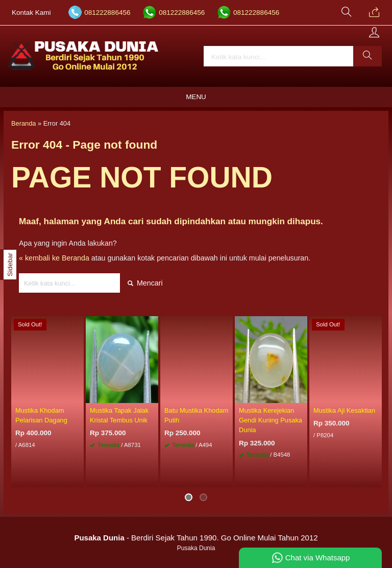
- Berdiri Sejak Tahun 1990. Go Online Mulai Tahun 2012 (196, 538)
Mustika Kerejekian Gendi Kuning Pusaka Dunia (271, 420)
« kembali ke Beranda (54, 258)
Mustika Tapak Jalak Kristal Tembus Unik (119, 415)
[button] (367, 56)
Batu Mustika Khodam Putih (196, 415)
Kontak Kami (31, 13)
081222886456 (107, 13)
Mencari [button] (145, 283)
